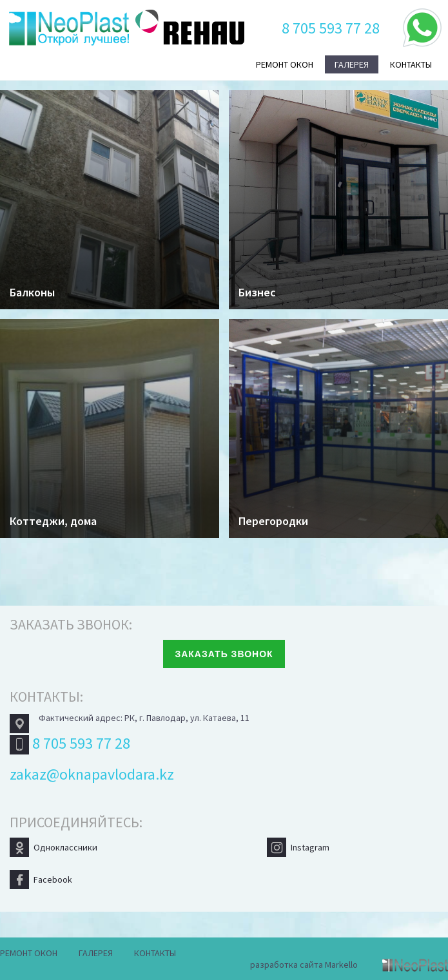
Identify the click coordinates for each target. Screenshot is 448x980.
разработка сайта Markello (304, 965)
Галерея (352, 64)
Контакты (411, 64)
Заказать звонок (224, 654)
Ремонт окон (285, 64)
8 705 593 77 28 (331, 28)
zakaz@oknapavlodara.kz (92, 774)
